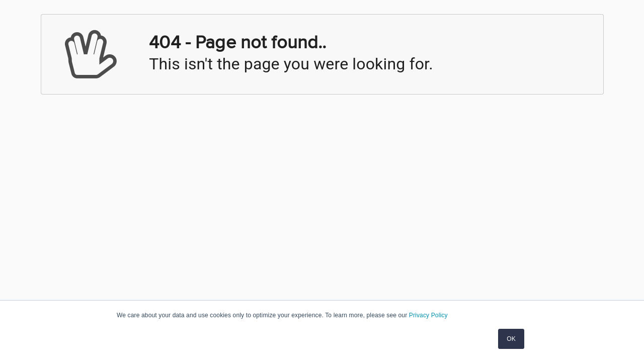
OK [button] (511, 339)
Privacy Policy (428, 315)
